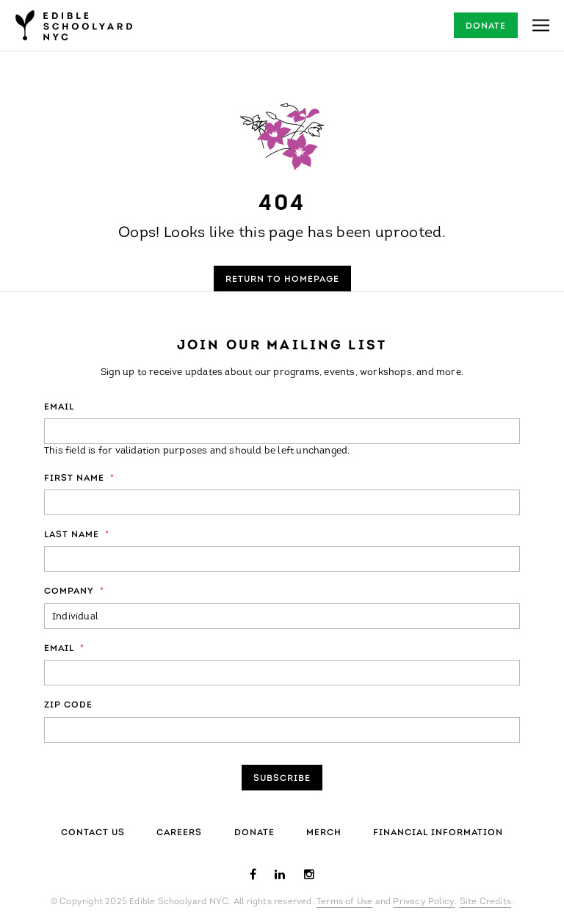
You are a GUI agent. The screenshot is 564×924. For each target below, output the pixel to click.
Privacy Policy (424, 902)
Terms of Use (344, 902)
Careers (179, 833)
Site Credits (485, 902)
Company (74, 592)
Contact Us (93, 833)
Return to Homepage (282, 280)
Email (59, 407)
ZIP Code (68, 705)
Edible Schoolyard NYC (73, 25)
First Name (79, 479)
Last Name (77, 535)
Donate (486, 26)
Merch (324, 833)
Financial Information (438, 833)
